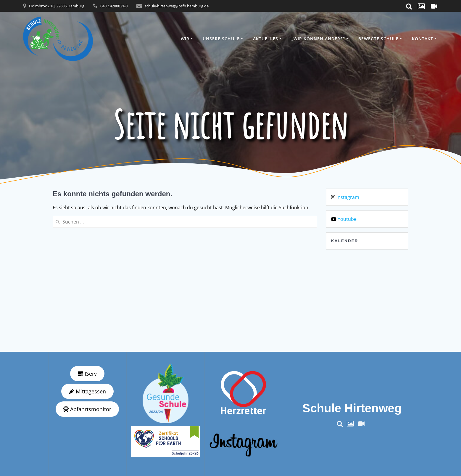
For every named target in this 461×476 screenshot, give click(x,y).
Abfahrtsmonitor (87, 409)
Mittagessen (87, 391)
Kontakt (423, 39)
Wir (185, 39)
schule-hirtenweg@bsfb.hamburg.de (177, 6)
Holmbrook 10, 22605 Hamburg (57, 6)
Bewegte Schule (378, 39)
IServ (87, 374)
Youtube (347, 219)
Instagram (348, 197)
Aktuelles (266, 39)
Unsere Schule (221, 39)
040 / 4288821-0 (114, 6)
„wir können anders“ (318, 39)
